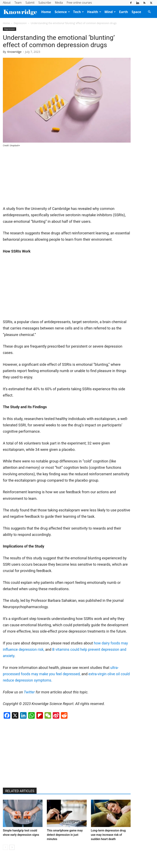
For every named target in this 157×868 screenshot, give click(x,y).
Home (46, 12)
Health (94, 12)
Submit (30, 3)
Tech (78, 12)
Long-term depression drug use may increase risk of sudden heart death (108, 835)
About (7, 3)
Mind (110, 12)
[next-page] (12, 847)
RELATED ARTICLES (20, 791)
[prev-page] (5, 847)
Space (136, 12)
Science (62, 12)
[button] (149, 12)
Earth (123, 12)
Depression (20, 23)
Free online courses (79, 3)
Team (18, 3)
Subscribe (45, 3)
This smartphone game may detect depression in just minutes (65, 835)
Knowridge (15, 52)
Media (59, 3)
